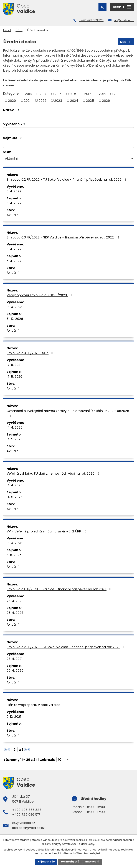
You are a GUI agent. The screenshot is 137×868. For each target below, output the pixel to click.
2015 (58, 94)
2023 (58, 100)
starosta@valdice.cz (28, 828)
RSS (126, 42)
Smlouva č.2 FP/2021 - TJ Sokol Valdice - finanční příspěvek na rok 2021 (66, 647)
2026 (106, 100)
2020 (12, 100)
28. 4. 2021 (14, 601)
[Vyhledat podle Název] (68, 117)
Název (10, 110)
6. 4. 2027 (14, 203)
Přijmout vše (46, 862)
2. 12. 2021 (14, 717)
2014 (43, 94)
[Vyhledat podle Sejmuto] (68, 144)
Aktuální (13, 215)
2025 (90, 100)
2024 (74, 100)
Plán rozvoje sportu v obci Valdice (37, 705)
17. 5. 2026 (14, 377)
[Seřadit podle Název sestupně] (19, 111)
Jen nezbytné (70, 862)
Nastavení (92, 862)
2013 (28, 94)
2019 (117, 94)
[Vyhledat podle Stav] (68, 158)
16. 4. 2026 (14, 543)
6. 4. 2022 (14, 191)
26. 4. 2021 (14, 659)
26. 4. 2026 (15, 671)
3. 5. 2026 (14, 555)
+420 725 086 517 (26, 815)
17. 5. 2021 (14, 365)
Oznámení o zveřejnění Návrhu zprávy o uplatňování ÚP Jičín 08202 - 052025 (68, 413)
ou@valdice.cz (124, 20)
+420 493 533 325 (91, 20)
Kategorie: (11, 93)
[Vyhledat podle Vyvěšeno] (68, 131)
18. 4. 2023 (14, 307)
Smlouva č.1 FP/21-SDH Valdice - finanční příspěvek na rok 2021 (59, 589)
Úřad (19, 30)
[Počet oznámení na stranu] (63, 760)
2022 (42, 100)
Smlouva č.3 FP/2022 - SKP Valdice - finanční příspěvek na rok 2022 (64, 237)
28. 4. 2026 (15, 613)
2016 (73, 94)
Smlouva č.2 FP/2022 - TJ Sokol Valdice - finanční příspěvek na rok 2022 (67, 179)
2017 (88, 94)
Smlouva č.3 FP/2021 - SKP (30, 353)
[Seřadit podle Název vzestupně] (19, 109)
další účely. (88, 844)
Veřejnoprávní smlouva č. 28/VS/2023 (40, 295)
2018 (102, 94)
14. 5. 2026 (15, 439)
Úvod (7, 30)
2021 (27, 100)
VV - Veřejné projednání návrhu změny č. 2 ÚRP (47, 531)
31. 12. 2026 (15, 319)
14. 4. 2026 (15, 427)
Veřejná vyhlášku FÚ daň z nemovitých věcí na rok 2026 (54, 473)
